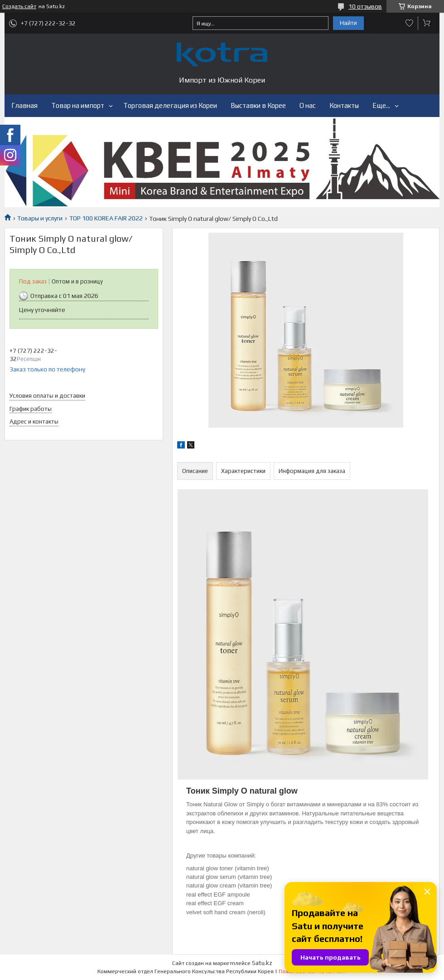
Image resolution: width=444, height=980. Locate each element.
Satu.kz (262, 963)
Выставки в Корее (258, 105)
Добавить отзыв (410, 23)
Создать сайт (19, 6)
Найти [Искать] (348, 23)
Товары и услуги (40, 218)
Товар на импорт (78, 105)
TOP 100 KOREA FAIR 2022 (106, 218)
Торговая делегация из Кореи (170, 105)
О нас (308, 105)
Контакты (344, 105)
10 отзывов (365, 6)
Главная (24, 105)
